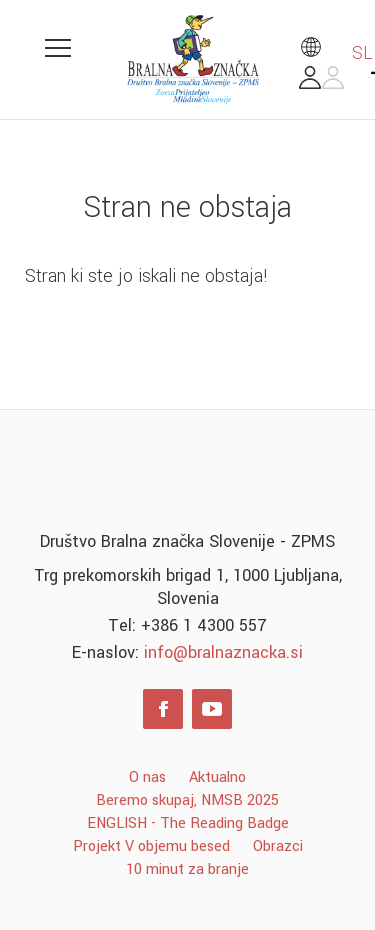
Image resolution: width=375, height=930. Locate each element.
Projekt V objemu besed (151, 846)
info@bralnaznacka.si (223, 652)
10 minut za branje (187, 869)
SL (336, 53)
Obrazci (278, 846)
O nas (147, 777)
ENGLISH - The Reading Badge (188, 823)
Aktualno (217, 777)
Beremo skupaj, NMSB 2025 (187, 800)
